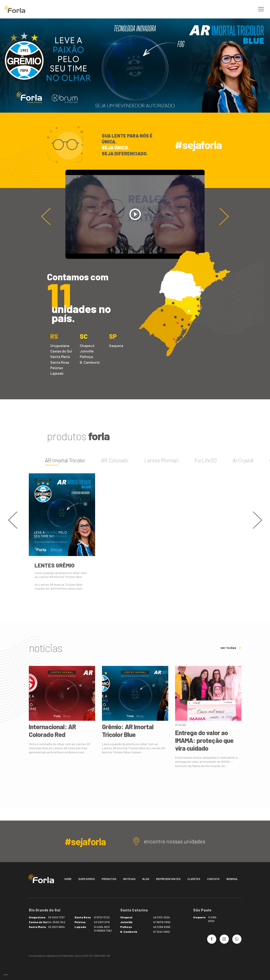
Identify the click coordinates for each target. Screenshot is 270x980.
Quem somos (87, 879)
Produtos (109, 879)
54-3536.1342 (57, 922)
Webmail (232, 879)
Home (68, 879)
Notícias (129, 879)
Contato (213, 879)
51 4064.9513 (102, 927)
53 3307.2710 (102, 922)
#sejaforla (198, 145)
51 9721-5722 (102, 917)
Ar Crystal (243, 460)
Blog (146, 879)
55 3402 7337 (56, 917)
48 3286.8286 (162, 927)
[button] (224, 217)
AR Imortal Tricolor (65, 460)
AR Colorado (115, 460)
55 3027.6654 (57, 927)
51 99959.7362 (103, 930)
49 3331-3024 (162, 917)
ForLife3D (206, 460)
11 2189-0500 (213, 919)
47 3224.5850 (162, 932)
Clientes (194, 879)
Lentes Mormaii (161, 460)
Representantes (168, 879)
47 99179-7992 (162, 922)
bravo (6, 975)
